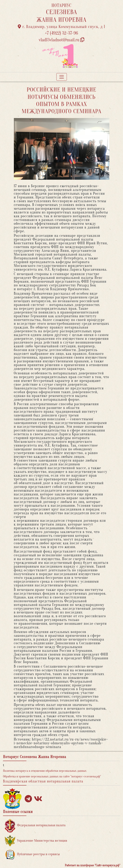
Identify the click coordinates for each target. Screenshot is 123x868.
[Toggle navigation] (62, 77)
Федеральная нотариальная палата (35, 825)
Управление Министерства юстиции (36, 841)
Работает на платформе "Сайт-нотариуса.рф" (93, 865)
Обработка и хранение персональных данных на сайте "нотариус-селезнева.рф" (52, 776)
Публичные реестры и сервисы (32, 854)
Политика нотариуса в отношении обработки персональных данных (45, 771)
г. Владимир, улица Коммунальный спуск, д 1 (61, 27)
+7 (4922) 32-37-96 (61, 33)
